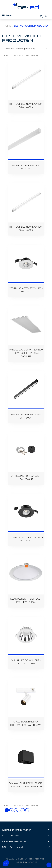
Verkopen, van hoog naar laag (26, 49)
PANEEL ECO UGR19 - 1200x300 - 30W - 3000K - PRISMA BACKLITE (26, 353)
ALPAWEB (32, 862)
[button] (6, 863)
